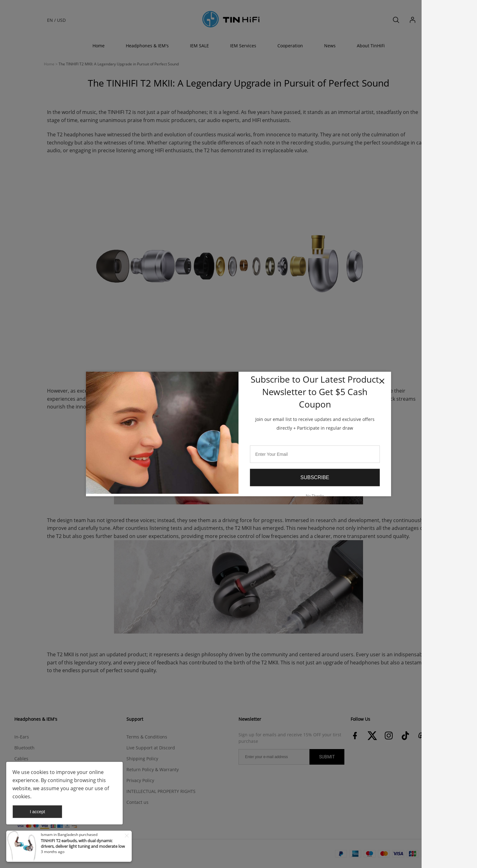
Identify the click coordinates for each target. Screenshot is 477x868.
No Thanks (315, 495)
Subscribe (315, 477)
